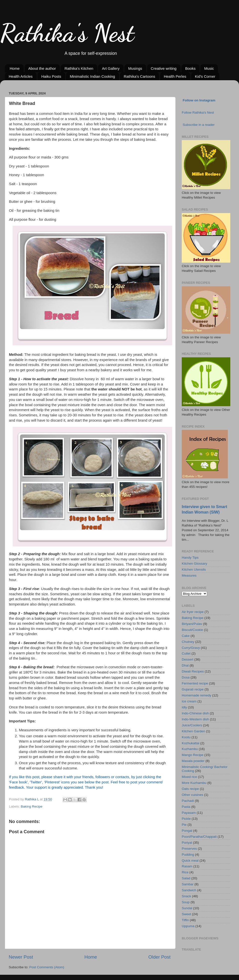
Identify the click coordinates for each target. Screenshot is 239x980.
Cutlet (186, 653)
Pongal (187, 831)
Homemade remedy (197, 695)
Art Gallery (111, 68)
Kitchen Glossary (194, 564)
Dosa (186, 677)
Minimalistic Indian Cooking (92, 76)
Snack (186, 896)
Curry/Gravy (191, 648)
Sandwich (189, 890)
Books (190, 68)
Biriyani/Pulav (192, 624)
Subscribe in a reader (199, 125)
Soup (186, 902)
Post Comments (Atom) (47, 967)
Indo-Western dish (195, 719)
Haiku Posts (51, 76)
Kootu (186, 737)
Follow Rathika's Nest (198, 113)
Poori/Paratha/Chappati (199, 837)
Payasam (189, 813)
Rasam (187, 866)
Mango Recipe (193, 755)
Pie (184, 825)
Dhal (185, 665)
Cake (186, 636)
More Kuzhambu (194, 783)
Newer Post (21, 957)
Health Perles (175, 76)
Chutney (188, 642)
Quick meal (190, 861)
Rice (185, 872)
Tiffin (185, 920)
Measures (189, 575)
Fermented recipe (195, 683)
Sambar (188, 884)
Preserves (189, 849)
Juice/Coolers (192, 725)
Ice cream (189, 701)
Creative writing (164, 68)
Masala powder (193, 761)
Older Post (159, 957)
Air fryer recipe (193, 612)
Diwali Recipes (193, 671)
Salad (186, 878)
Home (15, 68)
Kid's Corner (205, 76)
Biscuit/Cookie (192, 630)
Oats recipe (190, 789)
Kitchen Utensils (194, 569)
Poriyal (187, 843)
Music (209, 68)
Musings (135, 68)
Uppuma (188, 926)
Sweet (186, 914)
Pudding (188, 855)
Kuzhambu (190, 749)
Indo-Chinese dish (195, 713)
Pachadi (188, 801)
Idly (184, 707)
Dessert (188, 659)
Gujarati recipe (193, 689)
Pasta (186, 807)
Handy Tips (190, 558)
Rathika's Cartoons (139, 76)
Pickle (186, 819)
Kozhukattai (191, 743)
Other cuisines (192, 795)
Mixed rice (189, 777)
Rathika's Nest (67, 33)
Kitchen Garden (193, 731)
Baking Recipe (31, 806)
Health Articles (21, 76)
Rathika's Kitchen (79, 68)
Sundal (187, 908)
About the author (42, 68)
